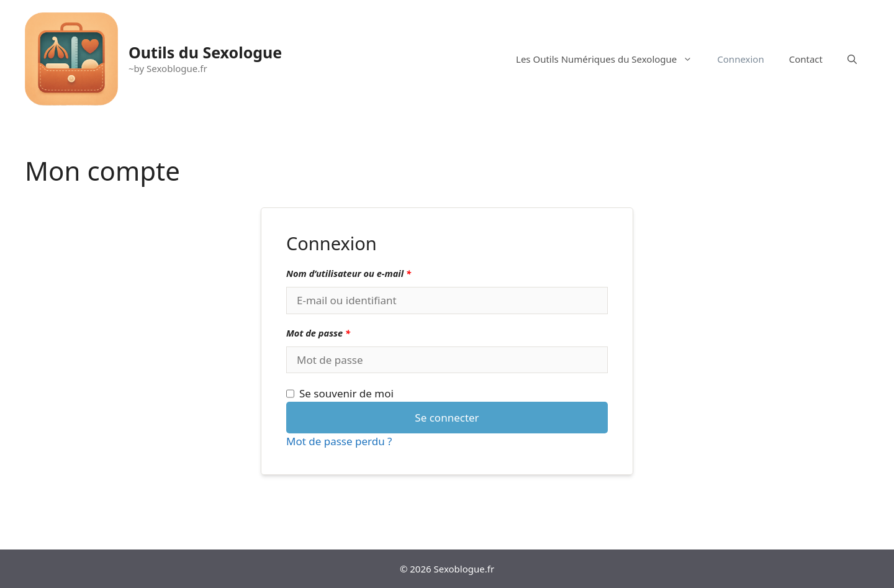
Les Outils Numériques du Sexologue (610, 59)
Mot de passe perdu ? (339, 441)
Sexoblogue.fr (464, 569)
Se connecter (447, 418)
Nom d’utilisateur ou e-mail (349, 273)
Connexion (740, 59)
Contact (806, 59)
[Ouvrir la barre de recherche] (852, 59)
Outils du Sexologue (205, 52)
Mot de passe (318, 333)
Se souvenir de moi (340, 394)
